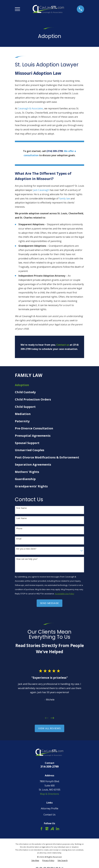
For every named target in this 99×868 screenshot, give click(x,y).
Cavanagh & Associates (30, 108)
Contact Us (49, 815)
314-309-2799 (49, 766)
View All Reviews (49, 728)
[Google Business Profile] (47, 829)
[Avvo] (52, 829)
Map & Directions (49, 794)
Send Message (50, 603)
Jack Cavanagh (41, 190)
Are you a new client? (26, 549)
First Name (21, 508)
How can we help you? (27, 559)
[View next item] (52, 718)
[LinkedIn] (58, 829)
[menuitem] (50, 385)
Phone (19, 529)
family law (65, 199)
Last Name (21, 518)
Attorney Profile (50, 808)
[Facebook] (41, 829)
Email (19, 539)
